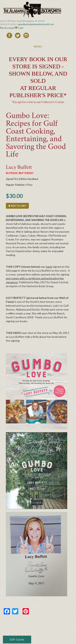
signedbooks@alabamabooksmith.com (36, 24)
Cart (21, 28)
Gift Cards (17, 639)
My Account (7, 28)
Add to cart (17, 206)
